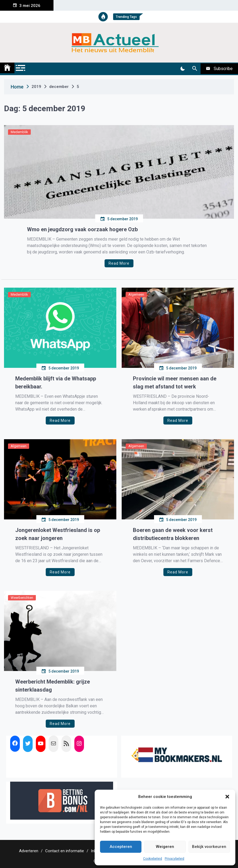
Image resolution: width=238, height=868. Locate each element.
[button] (227, 797)
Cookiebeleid (153, 859)
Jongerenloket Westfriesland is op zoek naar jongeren (58, 534)
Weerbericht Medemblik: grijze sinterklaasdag (53, 686)
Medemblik (19, 132)
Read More (119, 263)
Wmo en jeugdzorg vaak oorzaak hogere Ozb (82, 229)
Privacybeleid (174, 859)
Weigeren (165, 847)
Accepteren (121, 847)
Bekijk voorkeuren (209, 847)
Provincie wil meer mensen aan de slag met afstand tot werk (175, 383)
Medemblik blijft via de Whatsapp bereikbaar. (56, 383)
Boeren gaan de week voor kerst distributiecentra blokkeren (173, 534)
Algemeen (136, 294)
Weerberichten (22, 598)
